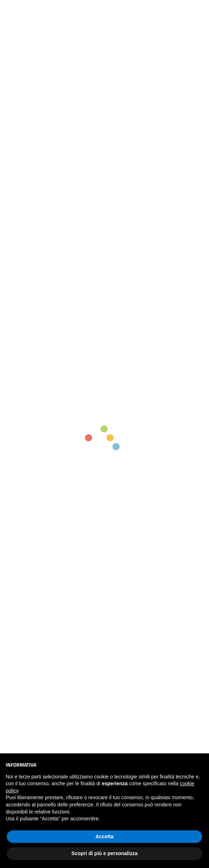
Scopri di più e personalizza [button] (104, 853)
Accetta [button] (104, 836)
